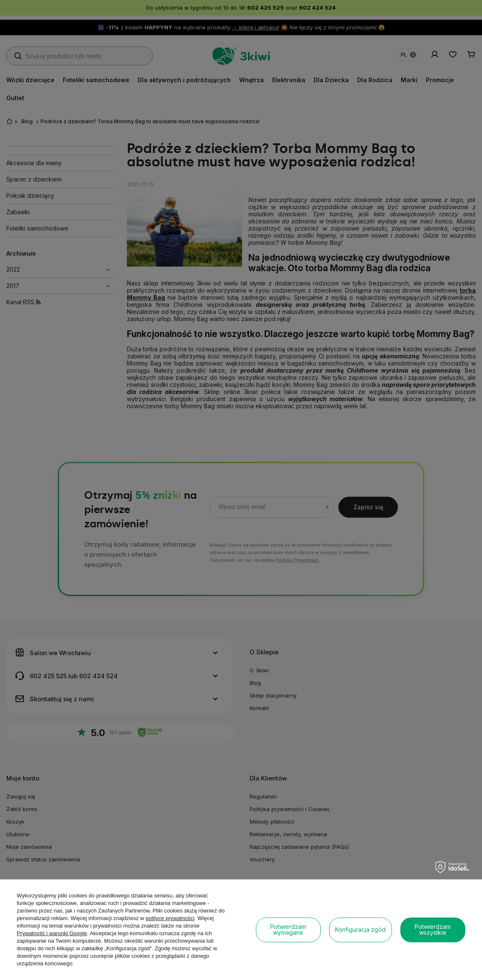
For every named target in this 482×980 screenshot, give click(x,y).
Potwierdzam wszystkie (433, 929)
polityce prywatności (170, 918)
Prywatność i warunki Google (52, 933)
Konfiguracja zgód (360, 929)
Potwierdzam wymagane (288, 929)
